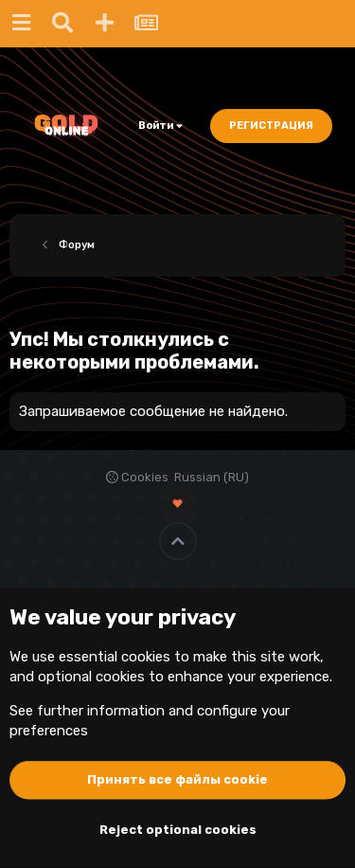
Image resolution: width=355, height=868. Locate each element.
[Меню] (21, 24)
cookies (146, 657)
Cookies (137, 477)
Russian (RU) (212, 477)
